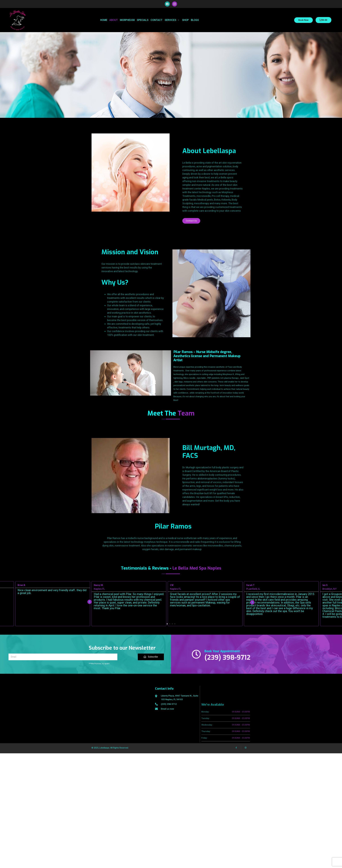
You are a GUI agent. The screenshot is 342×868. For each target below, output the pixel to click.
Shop (185, 20)
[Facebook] (236, 742)
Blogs (195, 20)
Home (104, 20)
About (114, 20)
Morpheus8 (127, 20)
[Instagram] (246, 742)
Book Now (303, 20)
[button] (167, 624)
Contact (157, 20)
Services (172, 20)
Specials (143, 20)
